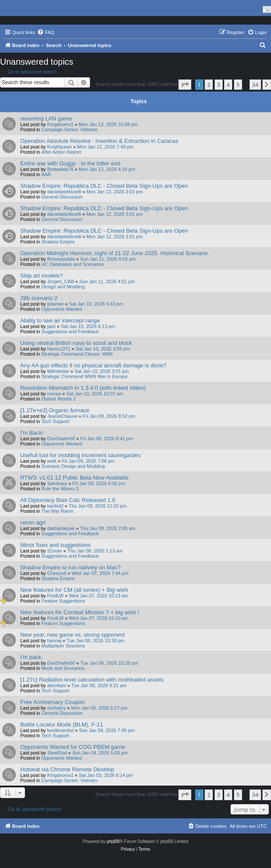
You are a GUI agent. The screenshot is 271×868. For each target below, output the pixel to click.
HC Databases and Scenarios (73, 264)
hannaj (54, 641)
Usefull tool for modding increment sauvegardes (80, 455)
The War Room (57, 511)
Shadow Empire (58, 242)
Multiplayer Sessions (63, 646)
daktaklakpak (61, 528)
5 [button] (238, 85)
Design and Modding (63, 287)
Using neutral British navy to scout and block (76, 343)
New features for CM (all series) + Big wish (74, 590)
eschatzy (56, 708)
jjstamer (55, 304)
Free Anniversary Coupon (53, 702)
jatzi (51, 326)
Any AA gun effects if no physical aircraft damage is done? (93, 365)
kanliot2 (55, 506)
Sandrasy (57, 483)
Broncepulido (61, 259)
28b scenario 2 (39, 298)
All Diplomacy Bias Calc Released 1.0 (68, 500)
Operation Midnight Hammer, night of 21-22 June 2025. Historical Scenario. (115, 253)
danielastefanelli (64, 192)
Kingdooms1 (60, 124)
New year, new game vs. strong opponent (73, 635)
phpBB (113, 841)
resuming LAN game (46, 118)
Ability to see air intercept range (60, 320)
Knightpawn (59, 147)
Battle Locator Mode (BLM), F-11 (62, 724)
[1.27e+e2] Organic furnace (55, 410)
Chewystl (57, 573)
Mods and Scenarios (63, 668)
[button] (185, 85)
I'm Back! (32, 433)
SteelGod (57, 753)
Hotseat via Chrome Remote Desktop (67, 769)
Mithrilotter (58, 371)
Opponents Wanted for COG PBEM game (73, 747)
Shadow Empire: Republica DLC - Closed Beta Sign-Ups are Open (104, 186)
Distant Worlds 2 (59, 399)
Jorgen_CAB (60, 281)
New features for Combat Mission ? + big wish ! (80, 612)
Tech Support (55, 421)
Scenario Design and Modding (73, 466)
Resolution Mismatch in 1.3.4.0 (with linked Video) (83, 388)
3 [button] (219, 85)
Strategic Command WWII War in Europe (84, 376)
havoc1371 (59, 349)
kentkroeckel (60, 730)
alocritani (56, 685)
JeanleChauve (62, 416)
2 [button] (209, 85)
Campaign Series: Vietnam (70, 129)
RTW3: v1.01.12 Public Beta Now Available (75, 478)
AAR (46, 174)
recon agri (33, 522)
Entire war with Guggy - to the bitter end (70, 163)
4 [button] (228, 85)
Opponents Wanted (62, 309)
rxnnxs (54, 394)
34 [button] (255, 85)
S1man (55, 551)
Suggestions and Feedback (70, 331)
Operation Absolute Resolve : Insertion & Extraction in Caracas (99, 141)
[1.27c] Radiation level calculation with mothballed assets (92, 680)
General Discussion (62, 197)
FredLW (55, 596)
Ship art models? (42, 276)
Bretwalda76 (60, 169)
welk (52, 461)
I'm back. (31, 657)
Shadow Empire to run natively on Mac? (70, 567)
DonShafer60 (61, 439)
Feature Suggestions (63, 601)
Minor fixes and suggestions (55, 545)
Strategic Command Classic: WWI (77, 354)
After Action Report (61, 152)
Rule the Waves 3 (60, 489)
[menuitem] (46, 32)
